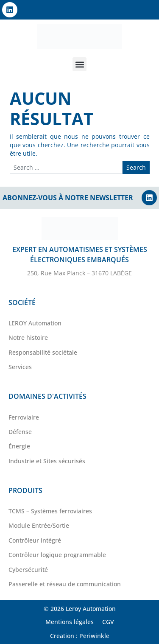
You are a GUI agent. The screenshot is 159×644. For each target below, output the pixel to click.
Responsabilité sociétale (43, 352)
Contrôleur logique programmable (57, 555)
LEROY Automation (35, 323)
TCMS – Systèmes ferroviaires (50, 511)
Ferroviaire (24, 417)
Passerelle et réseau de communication (65, 584)
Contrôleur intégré (35, 540)
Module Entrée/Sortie (39, 525)
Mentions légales (70, 622)
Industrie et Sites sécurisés (47, 461)
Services (20, 367)
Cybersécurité (28, 570)
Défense (20, 432)
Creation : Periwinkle (80, 636)
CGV (108, 622)
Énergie (19, 446)
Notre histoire (28, 337)
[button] (79, 64)
